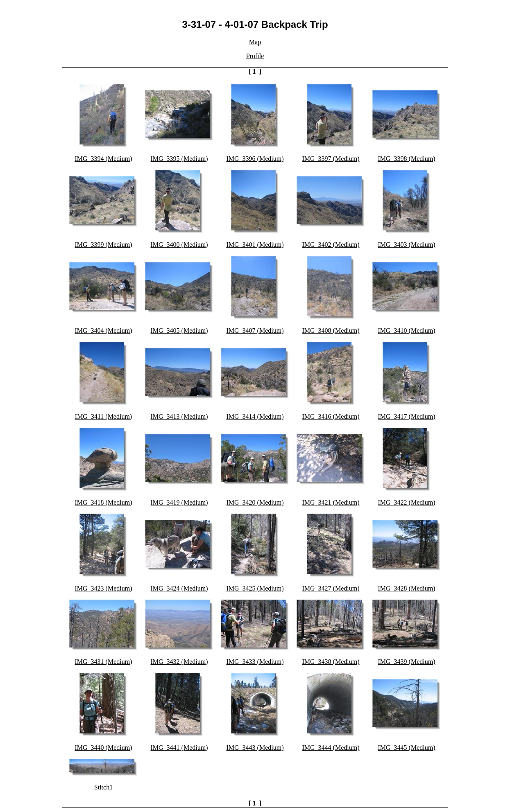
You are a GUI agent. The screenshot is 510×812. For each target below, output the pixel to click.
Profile (255, 56)
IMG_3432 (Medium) (179, 662)
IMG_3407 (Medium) (255, 330)
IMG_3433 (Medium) (255, 662)
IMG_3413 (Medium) (179, 416)
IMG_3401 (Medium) (255, 245)
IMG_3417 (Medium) (407, 416)
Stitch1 (103, 787)
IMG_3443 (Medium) (255, 748)
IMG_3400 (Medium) (179, 245)
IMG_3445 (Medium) (407, 748)
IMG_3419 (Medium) (179, 502)
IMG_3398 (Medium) (407, 159)
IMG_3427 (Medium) (331, 588)
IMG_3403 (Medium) (407, 245)
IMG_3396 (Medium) (255, 159)
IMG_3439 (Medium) (407, 662)
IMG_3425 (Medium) (255, 588)
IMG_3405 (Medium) (179, 330)
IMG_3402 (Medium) (331, 245)
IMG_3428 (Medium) (407, 588)
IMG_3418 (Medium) (104, 502)
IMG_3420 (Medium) (255, 502)
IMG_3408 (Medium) (331, 330)
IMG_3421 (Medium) (331, 502)
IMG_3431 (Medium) (104, 662)
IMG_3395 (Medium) (179, 159)
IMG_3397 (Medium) (331, 159)
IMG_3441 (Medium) (179, 748)
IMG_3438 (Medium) (331, 662)
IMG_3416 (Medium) (331, 416)
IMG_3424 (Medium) (179, 588)
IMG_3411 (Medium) (103, 416)
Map (255, 42)
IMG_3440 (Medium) (104, 748)
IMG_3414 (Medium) (255, 416)
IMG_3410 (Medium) (407, 330)
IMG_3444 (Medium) (331, 748)
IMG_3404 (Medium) (104, 330)
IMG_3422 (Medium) (407, 502)
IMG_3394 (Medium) (104, 159)
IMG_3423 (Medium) (104, 588)
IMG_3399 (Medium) (104, 245)
